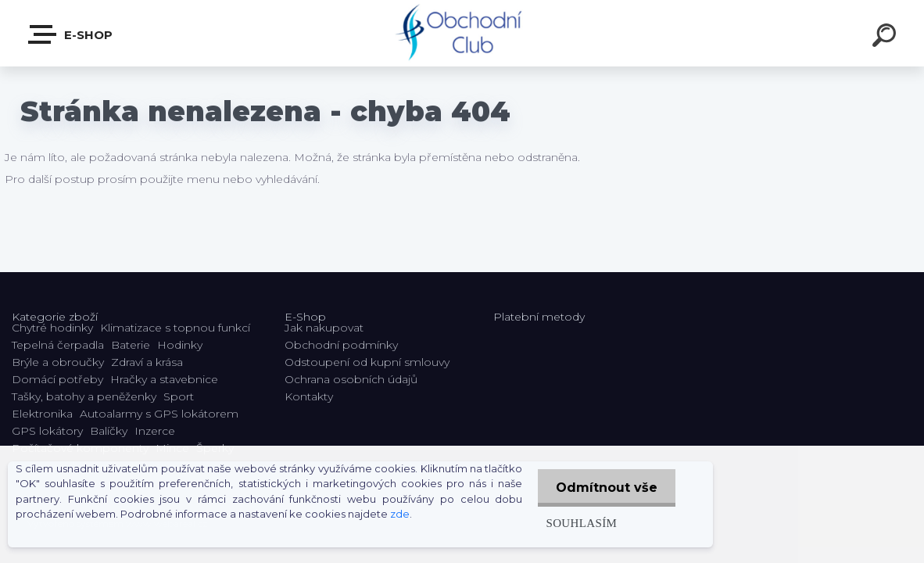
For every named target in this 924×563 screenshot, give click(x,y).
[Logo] (462, 33)
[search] (886, 38)
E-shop (71, 34)
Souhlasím (579, 523)
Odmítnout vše (606, 488)
